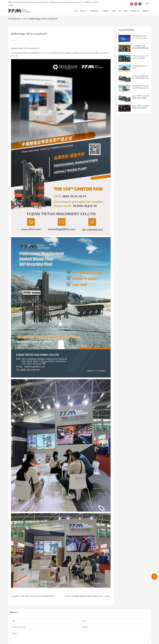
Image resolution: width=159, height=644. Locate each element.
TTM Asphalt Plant (14, 19)
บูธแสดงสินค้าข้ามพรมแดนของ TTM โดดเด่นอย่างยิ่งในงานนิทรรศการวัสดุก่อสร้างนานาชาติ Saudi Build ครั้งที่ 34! (141, 87)
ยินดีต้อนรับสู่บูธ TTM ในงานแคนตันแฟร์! (43, 19)
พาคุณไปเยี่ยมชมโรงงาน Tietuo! (140, 67)
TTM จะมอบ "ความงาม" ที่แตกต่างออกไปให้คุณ (140, 57)
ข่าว (25, 19)
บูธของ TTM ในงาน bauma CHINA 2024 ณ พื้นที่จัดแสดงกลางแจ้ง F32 (141, 107)
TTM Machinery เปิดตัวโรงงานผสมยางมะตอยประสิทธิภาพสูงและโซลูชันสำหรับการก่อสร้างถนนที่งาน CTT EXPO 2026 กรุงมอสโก (141, 37)
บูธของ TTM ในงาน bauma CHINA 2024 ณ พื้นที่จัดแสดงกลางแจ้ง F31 (141, 97)
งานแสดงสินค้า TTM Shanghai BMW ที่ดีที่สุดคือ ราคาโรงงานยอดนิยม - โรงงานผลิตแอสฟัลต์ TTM (140, 47)
